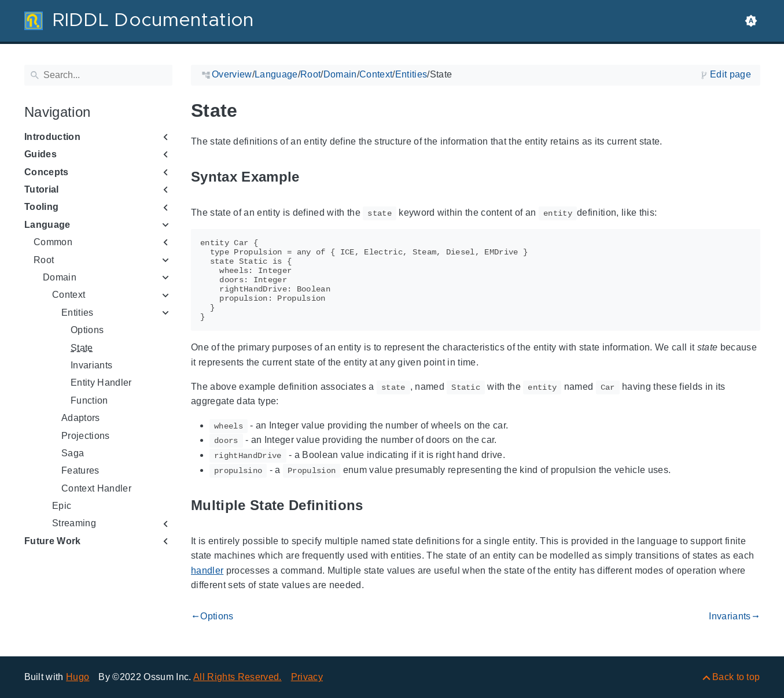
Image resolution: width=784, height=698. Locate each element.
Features (80, 470)
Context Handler (96, 488)
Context (69, 295)
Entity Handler (101, 383)
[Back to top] (730, 677)
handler (207, 570)
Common (53, 242)
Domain (60, 277)
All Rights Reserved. (238, 677)
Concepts (47, 172)
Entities (78, 313)
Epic (62, 506)
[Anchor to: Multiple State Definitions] (376, 506)
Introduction (52, 137)
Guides (41, 154)
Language (47, 225)
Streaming (74, 523)
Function (89, 400)
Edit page (730, 74)
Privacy (307, 677)
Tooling (41, 207)
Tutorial (42, 189)
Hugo (78, 677)
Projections (86, 436)
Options (87, 330)
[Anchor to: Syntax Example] (312, 177)
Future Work (53, 541)
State (82, 348)
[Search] (98, 75)
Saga (73, 453)
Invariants (91, 365)
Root (44, 260)
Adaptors (81, 418)
